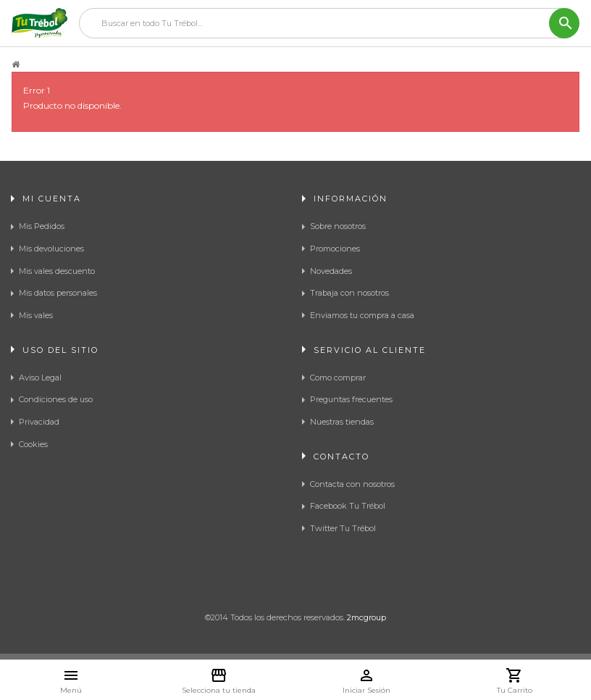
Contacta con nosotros (352, 484)
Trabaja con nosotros (349, 293)
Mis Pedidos (42, 226)
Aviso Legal (40, 378)
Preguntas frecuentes (351, 399)
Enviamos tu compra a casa (362, 315)
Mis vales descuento (57, 271)
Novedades (331, 271)
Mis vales (36, 315)
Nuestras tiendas (342, 422)
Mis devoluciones (51, 249)
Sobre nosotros (338, 226)
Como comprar (338, 378)
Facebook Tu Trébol (348, 506)
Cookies (33, 444)
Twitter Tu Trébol (343, 528)
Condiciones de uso (56, 399)
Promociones (335, 249)
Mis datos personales (58, 293)
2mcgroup (366, 617)
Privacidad (39, 422)
